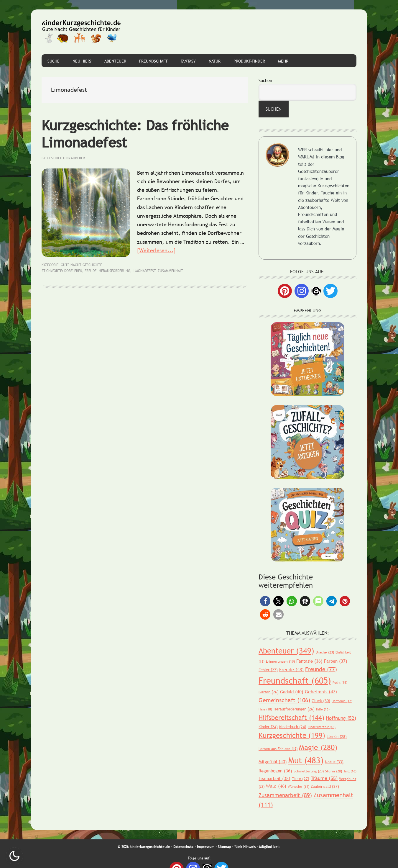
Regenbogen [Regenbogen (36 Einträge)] (275, 771)
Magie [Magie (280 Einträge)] (318, 747)
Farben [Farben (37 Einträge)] (336, 661)
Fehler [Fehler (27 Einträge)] (268, 670)
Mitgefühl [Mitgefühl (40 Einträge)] (273, 761)
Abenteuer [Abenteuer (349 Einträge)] (286, 651)
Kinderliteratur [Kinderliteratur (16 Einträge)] (322, 727)
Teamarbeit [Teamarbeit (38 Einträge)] (274, 778)
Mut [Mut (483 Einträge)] (306, 760)
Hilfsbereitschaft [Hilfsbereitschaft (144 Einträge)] (291, 718)
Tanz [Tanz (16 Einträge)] (350, 771)
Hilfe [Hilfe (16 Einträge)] (323, 709)
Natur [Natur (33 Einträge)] (334, 762)
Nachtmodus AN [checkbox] (14, 856)
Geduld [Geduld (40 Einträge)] (292, 692)
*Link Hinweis (245, 847)
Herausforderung (115, 271)
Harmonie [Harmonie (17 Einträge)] (342, 701)
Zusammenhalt (170, 271)
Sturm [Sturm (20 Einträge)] (334, 771)
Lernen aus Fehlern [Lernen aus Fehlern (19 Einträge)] (278, 749)
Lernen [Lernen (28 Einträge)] (337, 736)
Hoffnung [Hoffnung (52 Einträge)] (341, 718)
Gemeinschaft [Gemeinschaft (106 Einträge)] (284, 700)
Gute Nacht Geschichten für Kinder (81, 32)
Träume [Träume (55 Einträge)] (324, 778)
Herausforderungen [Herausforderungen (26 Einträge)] (294, 709)
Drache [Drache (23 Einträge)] (325, 652)
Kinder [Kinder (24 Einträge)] (268, 727)
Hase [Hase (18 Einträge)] (265, 709)
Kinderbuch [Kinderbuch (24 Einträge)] (293, 727)
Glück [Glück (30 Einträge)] (321, 701)
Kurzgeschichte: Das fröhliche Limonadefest (135, 134)
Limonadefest (144, 271)
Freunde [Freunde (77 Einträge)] (321, 669)
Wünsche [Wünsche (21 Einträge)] (298, 787)
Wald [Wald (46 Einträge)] (276, 786)
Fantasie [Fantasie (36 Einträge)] (309, 661)
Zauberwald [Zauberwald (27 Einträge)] (325, 786)
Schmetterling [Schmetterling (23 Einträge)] (309, 771)
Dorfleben (73, 271)
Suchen (265, 80)
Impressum (206, 847)
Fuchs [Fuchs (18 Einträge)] (340, 682)
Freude (91, 271)
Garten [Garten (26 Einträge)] (269, 692)
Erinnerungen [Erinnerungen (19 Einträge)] (280, 661)
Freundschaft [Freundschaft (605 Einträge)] (295, 681)
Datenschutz (183, 847)
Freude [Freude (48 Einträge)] (291, 669)
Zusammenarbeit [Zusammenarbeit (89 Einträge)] (285, 795)
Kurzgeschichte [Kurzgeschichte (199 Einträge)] (292, 735)
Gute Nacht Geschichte (81, 265)
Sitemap (224, 847)
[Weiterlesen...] (156, 250)
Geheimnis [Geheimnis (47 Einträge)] (321, 692)
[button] (265, 601)
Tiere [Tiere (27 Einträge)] (301, 779)
